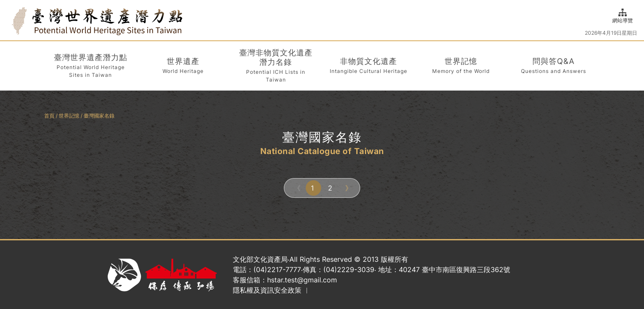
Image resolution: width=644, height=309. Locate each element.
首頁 (49, 116)
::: (9, 20)
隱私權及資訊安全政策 (267, 290)
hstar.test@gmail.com (302, 280)
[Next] (348, 188)
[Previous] (296, 188)
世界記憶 (69, 116)
